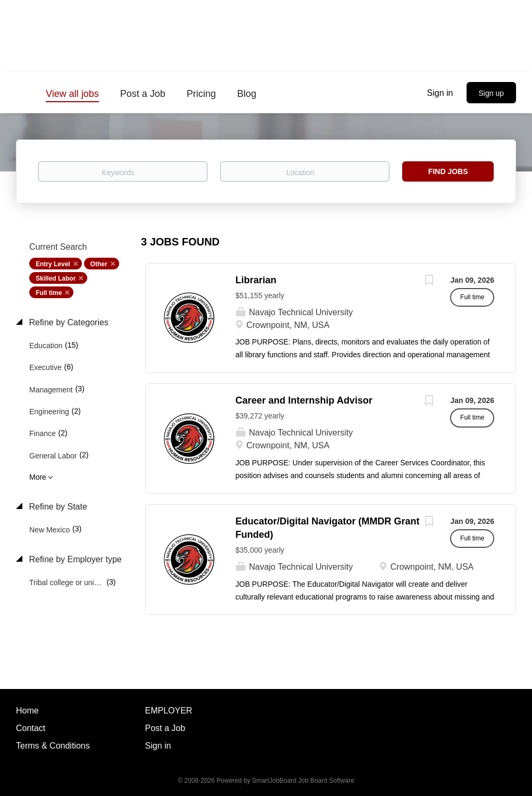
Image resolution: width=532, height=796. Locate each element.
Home (27, 711)
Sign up (491, 93)
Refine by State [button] (57, 507)
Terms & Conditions (53, 746)
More (38, 477)
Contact (31, 728)
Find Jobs (448, 171)
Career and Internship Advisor (304, 400)
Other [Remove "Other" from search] (99, 264)
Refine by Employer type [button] (74, 559)
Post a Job (165, 728)
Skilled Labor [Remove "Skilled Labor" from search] (56, 278)
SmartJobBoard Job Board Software (303, 781)
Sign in (440, 93)
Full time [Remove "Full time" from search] (49, 293)
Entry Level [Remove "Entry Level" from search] (53, 264)
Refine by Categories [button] (68, 322)
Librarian (256, 280)
